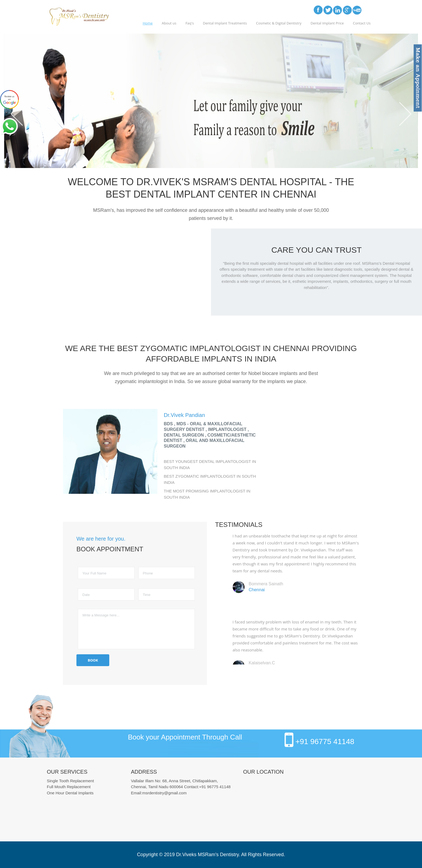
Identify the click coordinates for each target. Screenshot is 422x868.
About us (169, 23)
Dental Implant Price (327, 23)
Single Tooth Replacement (70, 781)
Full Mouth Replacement (69, 787)
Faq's (190, 23)
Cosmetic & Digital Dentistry (279, 23)
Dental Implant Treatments (225, 23)
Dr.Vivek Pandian (184, 415)
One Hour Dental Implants (70, 793)
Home (148, 23)
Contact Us (362, 23)
